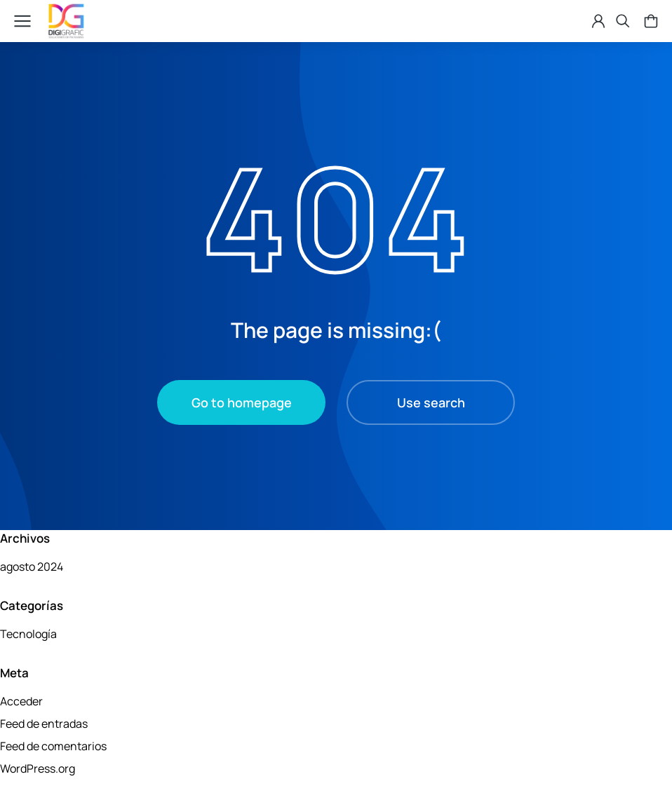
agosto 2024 (32, 567)
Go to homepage (242, 402)
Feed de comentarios (53, 746)
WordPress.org (38, 768)
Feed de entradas (44, 724)
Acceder (21, 701)
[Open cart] (644, 21)
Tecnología (28, 634)
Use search (431, 402)
